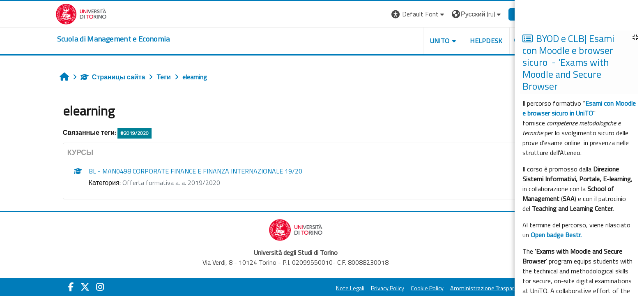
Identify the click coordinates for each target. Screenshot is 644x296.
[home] (125, 39)
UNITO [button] (452, 41)
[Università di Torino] (93, 13)
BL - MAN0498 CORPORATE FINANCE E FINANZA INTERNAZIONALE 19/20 (207, 171)
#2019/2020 (147, 133)
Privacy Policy (399, 288)
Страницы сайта (125, 77)
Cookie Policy (439, 288)
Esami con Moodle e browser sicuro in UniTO (579, 108)
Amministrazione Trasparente (500, 288)
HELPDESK (499, 41)
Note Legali (362, 288)
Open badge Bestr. (556, 235)
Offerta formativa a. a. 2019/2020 (183, 183)
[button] (431, 14)
